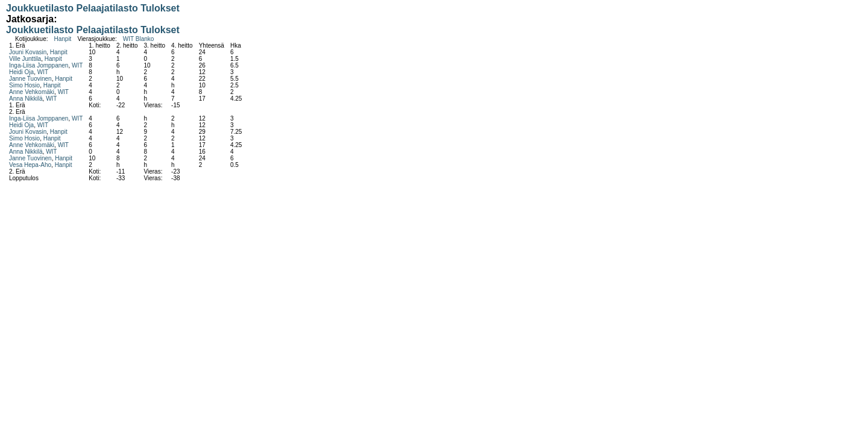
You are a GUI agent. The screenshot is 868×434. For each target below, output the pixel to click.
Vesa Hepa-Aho (30, 165)
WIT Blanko (139, 39)
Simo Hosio (24, 85)
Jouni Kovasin (28, 52)
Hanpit (62, 39)
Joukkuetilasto (40, 8)
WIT (77, 65)
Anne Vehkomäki (32, 92)
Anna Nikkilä (26, 99)
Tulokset (160, 8)
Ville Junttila (25, 59)
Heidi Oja (21, 72)
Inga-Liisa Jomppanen (39, 65)
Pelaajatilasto (107, 8)
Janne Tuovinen (30, 79)
